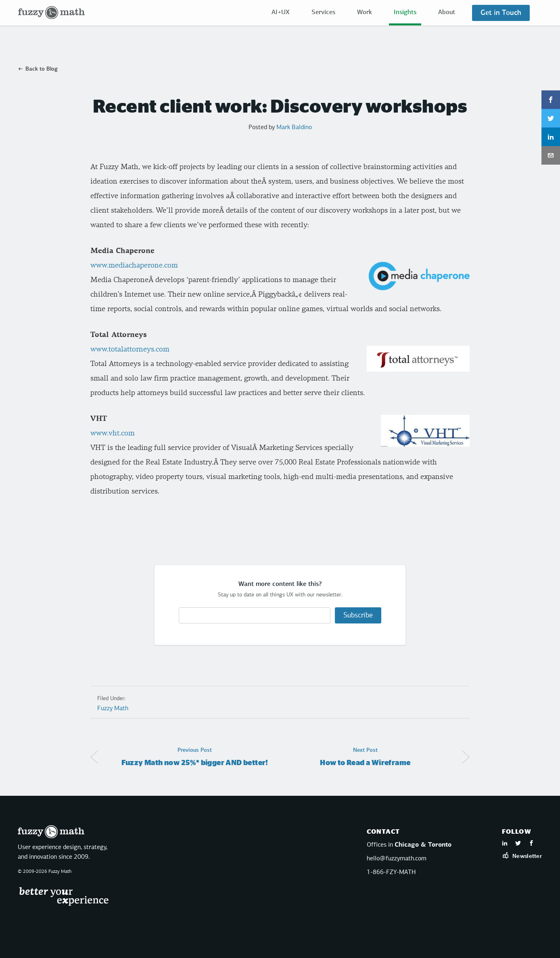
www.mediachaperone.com (134, 265)
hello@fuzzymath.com (397, 859)
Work (365, 13)
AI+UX (281, 13)
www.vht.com (113, 433)
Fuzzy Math (113, 709)
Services (323, 13)
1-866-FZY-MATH (391, 872)
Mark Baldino (294, 128)
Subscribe (358, 615)
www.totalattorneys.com (130, 349)
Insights (405, 13)
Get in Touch (501, 13)
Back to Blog (42, 69)
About (447, 13)
